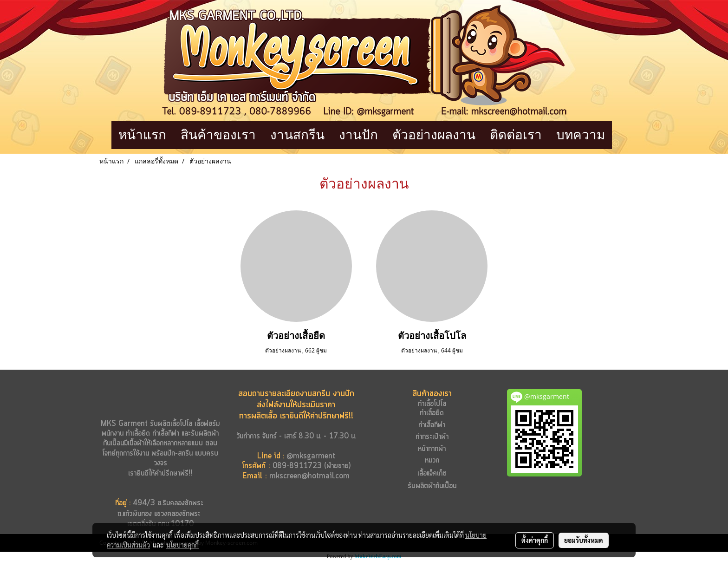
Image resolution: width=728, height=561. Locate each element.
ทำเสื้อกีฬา (166, 434)
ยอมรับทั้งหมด (584, 540)
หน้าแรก (142, 135)
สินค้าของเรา (218, 135)
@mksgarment (311, 456)
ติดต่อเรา (516, 135)
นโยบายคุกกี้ (182, 545)
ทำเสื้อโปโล (432, 404)
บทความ (581, 135)
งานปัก (358, 135)
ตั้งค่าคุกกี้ (535, 540)
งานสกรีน (297, 135)
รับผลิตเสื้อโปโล (170, 424)
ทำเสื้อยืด (138, 434)
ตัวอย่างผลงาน (434, 135)
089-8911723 (297, 466)
